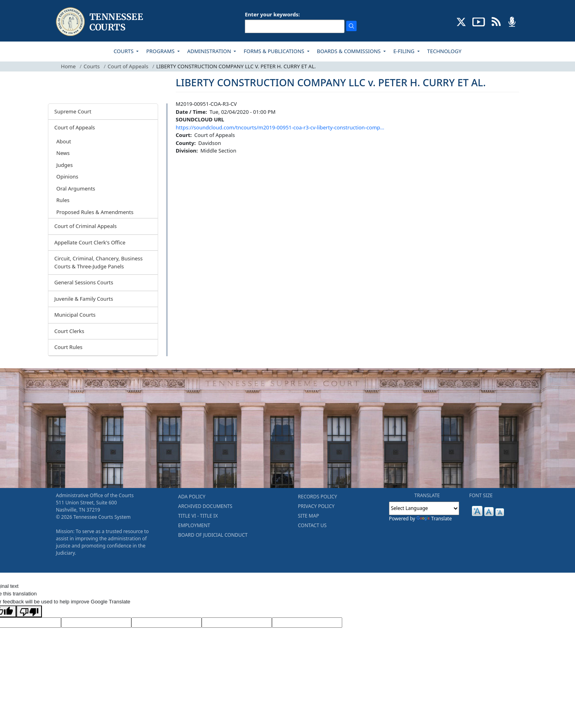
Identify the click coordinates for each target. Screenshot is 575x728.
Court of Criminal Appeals (85, 226)
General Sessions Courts (84, 282)
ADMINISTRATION (210, 51)
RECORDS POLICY (317, 497)
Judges (64, 165)
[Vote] (307, 623)
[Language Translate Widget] (424, 508)
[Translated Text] (237, 623)
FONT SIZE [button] (481, 495)
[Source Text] (167, 623)
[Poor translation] (29, 611)
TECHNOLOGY (444, 51)
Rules (63, 200)
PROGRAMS (161, 51)
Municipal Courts (75, 315)
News (63, 153)
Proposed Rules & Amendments (95, 212)
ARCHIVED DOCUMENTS (205, 506)
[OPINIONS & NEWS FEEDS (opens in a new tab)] (496, 21)
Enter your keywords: (272, 14)
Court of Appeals (128, 66)
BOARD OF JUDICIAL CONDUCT (213, 535)
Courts (91, 66)
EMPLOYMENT (194, 525)
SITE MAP (308, 516)
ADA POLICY (192, 497)
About (64, 141)
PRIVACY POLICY (316, 506)
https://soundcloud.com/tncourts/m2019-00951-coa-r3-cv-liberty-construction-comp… (280, 127)
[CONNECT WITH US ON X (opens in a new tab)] (461, 21)
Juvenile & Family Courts (84, 299)
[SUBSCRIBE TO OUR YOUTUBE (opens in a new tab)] (479, 21)
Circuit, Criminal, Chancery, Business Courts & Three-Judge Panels (98, 262)
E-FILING (405, 51)
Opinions (67, 177)
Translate (434, 519)
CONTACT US (312, 525)
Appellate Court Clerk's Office (90, 242)
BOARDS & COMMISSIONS (350, 51)
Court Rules (68, 347)
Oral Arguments (76, 188)
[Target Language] (96, 623)
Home (68, 66)
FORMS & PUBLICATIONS (275, 51)
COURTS (124, 51)
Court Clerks (69, 331)
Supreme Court (73, 111)
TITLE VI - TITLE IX (198, 516)
